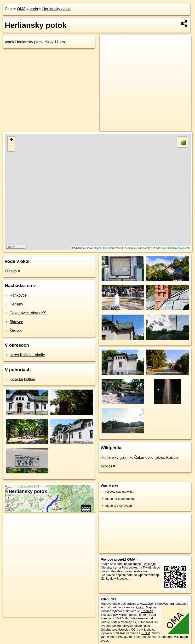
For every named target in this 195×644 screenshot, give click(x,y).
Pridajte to (125, 637)
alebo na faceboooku (120, 499)
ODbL (140, 607)
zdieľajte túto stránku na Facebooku (128, 566)
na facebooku (133, 564)
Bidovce (16, 322)
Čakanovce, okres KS (28, 313)
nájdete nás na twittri (119, 492)
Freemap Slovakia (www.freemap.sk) (127, 613)
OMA (21, 9)
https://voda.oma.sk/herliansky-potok (168, 248)
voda (34, 9)
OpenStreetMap (104, 248)
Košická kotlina (22, 379)
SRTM (146, 633)
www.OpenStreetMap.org (157, 604)
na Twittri (145, 567)
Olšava (11, 271)
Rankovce (18, 295)
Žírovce (16, 331)
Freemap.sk (129, 248)
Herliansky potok (57, 9)
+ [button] (11, 140)
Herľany (16, 304)
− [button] (11, 148)
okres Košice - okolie (27, 355)
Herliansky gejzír (115, 457)
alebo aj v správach (119, 506)
